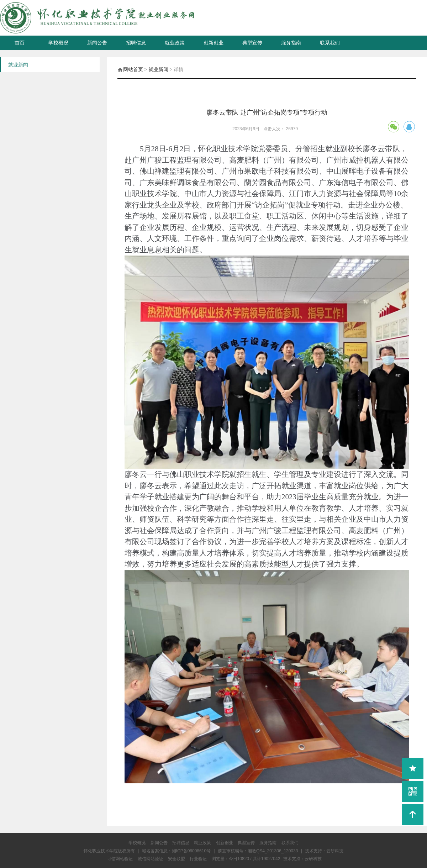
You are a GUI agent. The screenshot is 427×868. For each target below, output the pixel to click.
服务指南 (291, 43)
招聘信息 (136, 43)
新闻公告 (97, 43)
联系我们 (330, 43)
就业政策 (175, 43)
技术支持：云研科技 (302, 859)
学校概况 (58, 43)
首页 (20, 43)
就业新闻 (158, 69)
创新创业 (213, 43)
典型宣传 (252, 43)
